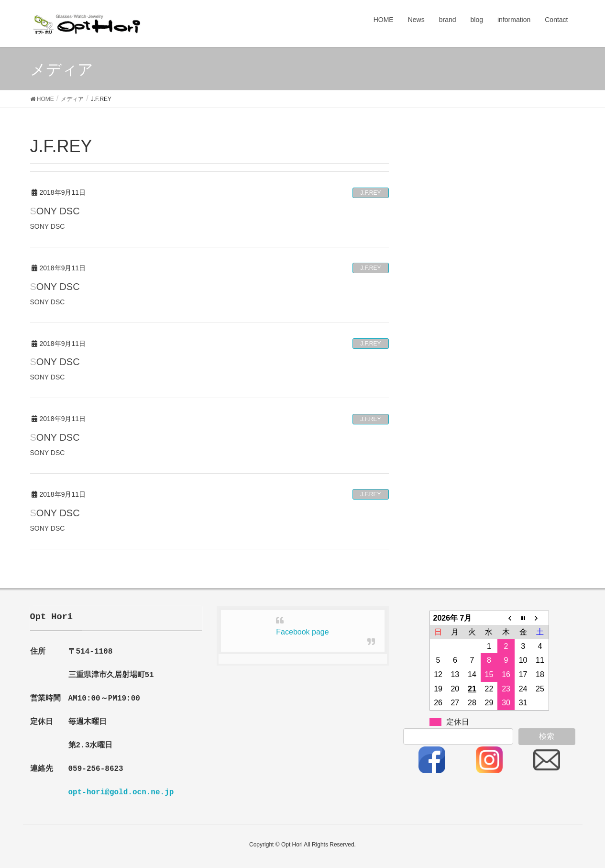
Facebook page (302, 632)
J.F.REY (370, 193)
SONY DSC (55, 211)
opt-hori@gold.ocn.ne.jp (121, 792)
